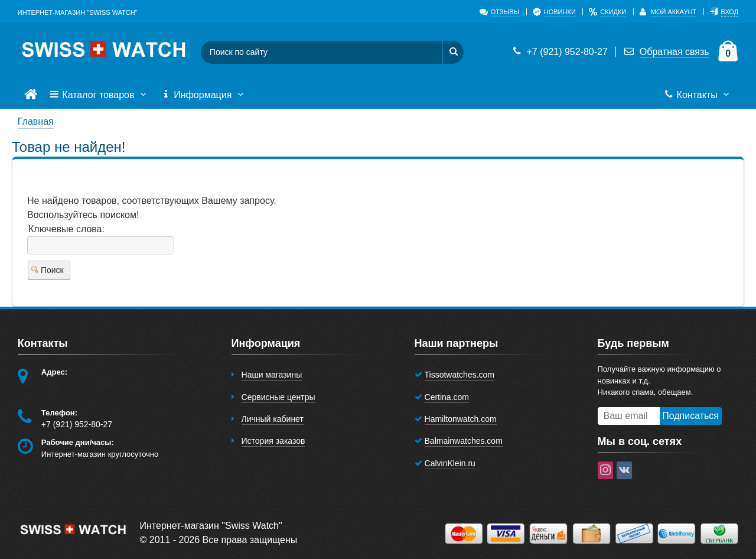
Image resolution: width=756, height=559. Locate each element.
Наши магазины (272, 375)
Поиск (48, 270)
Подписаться (690, 416)
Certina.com (447, 397)
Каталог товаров (99, 95)
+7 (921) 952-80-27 (559, 52)
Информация (204, 95)
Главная (36, 121)
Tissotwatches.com (460, 375)
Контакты (698, 95)
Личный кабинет (273, 419)
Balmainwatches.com (464, 441)
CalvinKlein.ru (450, 463)
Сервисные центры (278, 397)
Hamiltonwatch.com (461, 419)
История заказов (273, 441)
